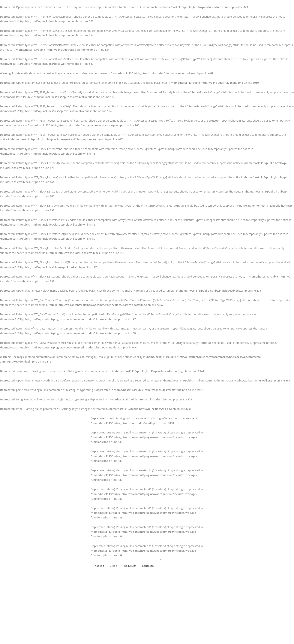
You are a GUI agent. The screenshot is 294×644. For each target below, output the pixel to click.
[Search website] (161, 559)
